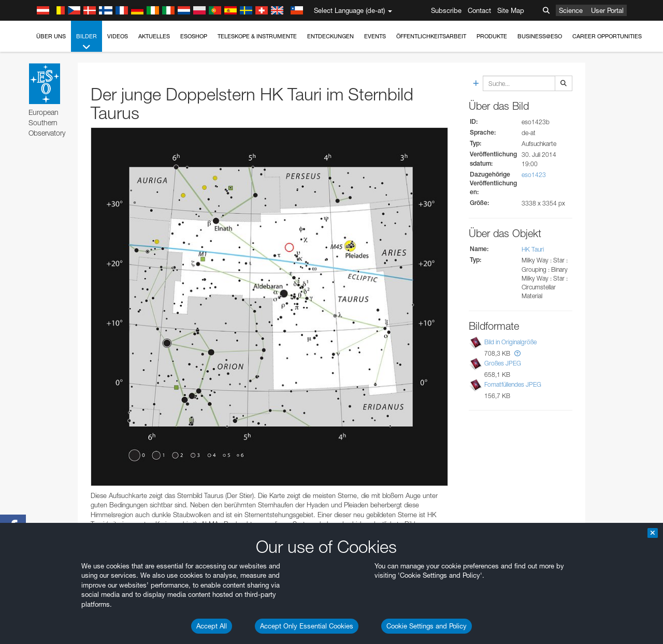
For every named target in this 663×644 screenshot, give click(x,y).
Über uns (51, 36)
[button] (517, 353)
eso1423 (534, 175)
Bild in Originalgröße (510, 342)
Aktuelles (154, 36)
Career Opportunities (607, 36)
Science (571, 10)
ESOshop (194, 36)
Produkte (492, 36)
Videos (118, 36)
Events (375, 36)
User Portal (607, 10)
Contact (479, 10)
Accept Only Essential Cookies (307, 626)
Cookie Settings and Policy (427, 626)
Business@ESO (540, 36)
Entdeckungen (330, 36)
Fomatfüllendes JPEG (513, 384)
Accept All (212, 626)
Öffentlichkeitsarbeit (431, 36)
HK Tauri (533, 249)
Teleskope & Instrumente (257, 36)
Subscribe (446, 10)
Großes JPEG (503, 363)
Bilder (87, 42)
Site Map (511, 10)
